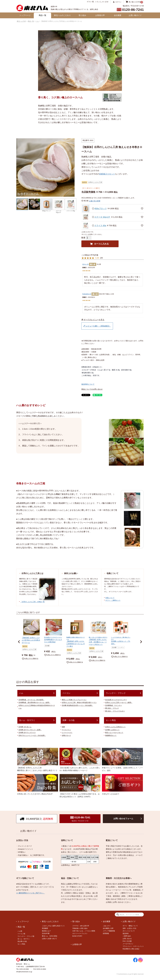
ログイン (118, 2)
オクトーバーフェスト (80, 933)
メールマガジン (128, 944)
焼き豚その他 (22, 941)
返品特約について (88, 384)
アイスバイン (66, 730)
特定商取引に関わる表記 (131, 949)
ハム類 (20, 931)
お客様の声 (100, 15)
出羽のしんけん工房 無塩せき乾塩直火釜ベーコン (79, 702)
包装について (110, 598)
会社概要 (118, 15)
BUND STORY (77, 936)
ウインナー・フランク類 (26, 936)
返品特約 (126, 933)
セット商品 (111, 720)
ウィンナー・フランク (116, 693)
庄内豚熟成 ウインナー (113, 705)
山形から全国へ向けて (49, 939)
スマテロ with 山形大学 (81, 926)
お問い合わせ (127, 939)
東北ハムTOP (21, 21)
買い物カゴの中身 (135, 2)
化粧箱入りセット (107, 174)
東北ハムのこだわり (62, 15)
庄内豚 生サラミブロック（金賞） (30, 730)
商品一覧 (43, 15)
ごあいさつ (107, 926)
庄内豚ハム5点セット (112, 730)
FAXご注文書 (127, 941)
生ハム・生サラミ (27, 720)
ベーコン (66, 693)
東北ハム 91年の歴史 (50, 936)
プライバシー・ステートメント (133, 946)
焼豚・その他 (68, 720)
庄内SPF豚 (46, 933)
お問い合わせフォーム (123, 819)
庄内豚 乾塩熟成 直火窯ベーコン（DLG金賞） (77, 705)
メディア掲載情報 (109, 931)
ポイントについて (129, 931)
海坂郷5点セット (111, 735)
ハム (37, 21)
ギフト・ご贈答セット (113, 600)
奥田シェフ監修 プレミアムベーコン (74, 700)
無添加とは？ (46, 931)
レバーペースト (67, 733)
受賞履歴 (45, 928)
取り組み (82, 15)
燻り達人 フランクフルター (115, 711)
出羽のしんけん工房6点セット (115, 727)
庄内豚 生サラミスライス (27, 733)
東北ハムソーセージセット (114, 733)
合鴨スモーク (66, 735)
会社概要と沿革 (108, 928)
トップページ (25, 15)
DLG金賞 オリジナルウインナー (116, 700)
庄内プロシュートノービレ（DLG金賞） (32, 735)
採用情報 (106, 933)
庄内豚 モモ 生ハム (25, 727)
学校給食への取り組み (80, 928)
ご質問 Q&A (127, 936)
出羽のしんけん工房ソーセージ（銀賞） (119, 702)
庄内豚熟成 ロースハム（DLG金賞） (31, 700)
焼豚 (63, 727)
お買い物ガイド (135, 15)
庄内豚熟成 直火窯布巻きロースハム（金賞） (34, 702)
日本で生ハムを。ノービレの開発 (84, 931)
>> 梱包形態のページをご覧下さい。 (31, 893)
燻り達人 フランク (112, 708)
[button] (19, 642)
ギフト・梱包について (130, 926)
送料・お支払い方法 (129, 928)
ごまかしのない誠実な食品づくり (53, 926)
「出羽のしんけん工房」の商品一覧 (32, 602)
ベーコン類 (21, 934)
